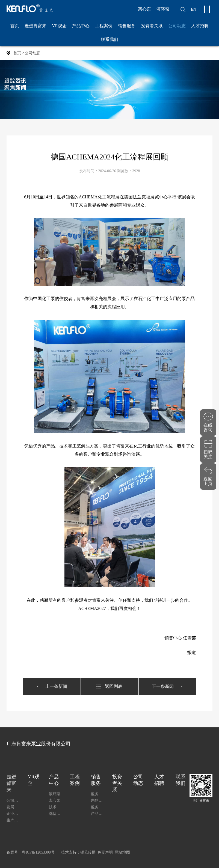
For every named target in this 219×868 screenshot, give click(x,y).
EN (193, 9)
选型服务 (56, 814)
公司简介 (14, 801)
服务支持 (98, 794)
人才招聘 (200, 26)
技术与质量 (56, 807)
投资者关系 (152, 26)
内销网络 (98, 801)
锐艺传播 (88, 852)
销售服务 (127, 28)
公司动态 (177, 26)
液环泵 (163, 9)
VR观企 (59, 26)
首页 (15, 26)
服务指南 (98, 807)
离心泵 (144, 9)
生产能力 (14, 820)
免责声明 (105, 852)
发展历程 (14, 807)
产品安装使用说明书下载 (98, 814)
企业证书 (14, 814)
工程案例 (104, 26)
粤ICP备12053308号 (38, 852)
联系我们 (109, 39)
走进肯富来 (35, 28)
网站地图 (122, 852)
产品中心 (81, 28)
